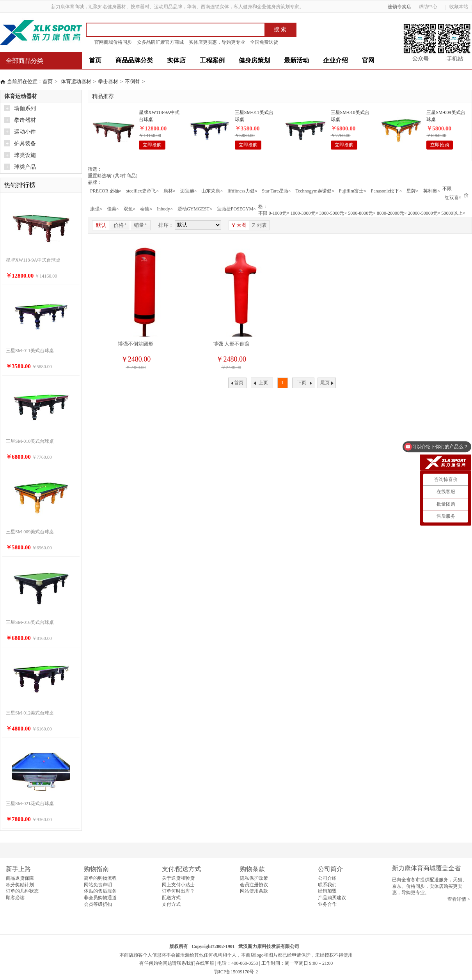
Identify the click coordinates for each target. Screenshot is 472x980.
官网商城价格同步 (113, 42)
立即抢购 (152, 145)
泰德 (146, 209)
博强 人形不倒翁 (231, 344)
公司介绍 (327, 878)
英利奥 (432, 191)
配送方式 (171, 898)
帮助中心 (431, 7)
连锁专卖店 (399, 7)
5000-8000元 (362, 213)
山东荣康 (212, 191)
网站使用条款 (254, 891)
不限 (447, 189)
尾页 (325, 383)
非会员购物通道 (100, 898)
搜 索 (280, 29)
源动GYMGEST (195, 209)
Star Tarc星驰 (276, 191)
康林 (169, 191)
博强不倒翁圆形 (136, 344)
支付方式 (171, 904)
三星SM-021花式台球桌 (30, 804)
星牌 (413, 191)
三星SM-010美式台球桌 (350, 116)
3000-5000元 (333, 213)
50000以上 (453, 213)
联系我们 (327, 885)
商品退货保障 (20, 878)
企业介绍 (335, 60)
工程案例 (212, 60)
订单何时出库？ (178, 891)
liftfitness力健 (242, 191)
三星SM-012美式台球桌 (30, 713)
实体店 (176, 60)
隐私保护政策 (254, 878)
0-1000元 (279, 213)
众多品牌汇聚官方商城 (160, 42)
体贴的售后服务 (100, 891)
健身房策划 (254, 60)
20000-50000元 (424, 213)
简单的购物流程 (100, 878)
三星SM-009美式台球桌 (446, 116)
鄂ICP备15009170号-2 (236, 972)
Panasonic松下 (386, 191)
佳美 (113, 209)
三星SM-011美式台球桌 (254, 116)
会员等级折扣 (98, 904)
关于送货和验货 (178, 878)
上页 (263, 383)
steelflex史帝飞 (142, 191)
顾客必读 (15, 898)
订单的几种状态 (22, 891)
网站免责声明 (98, 885)
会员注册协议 (254, 885)
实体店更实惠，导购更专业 (217, 42)
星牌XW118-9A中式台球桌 (159, 116)
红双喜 (453, 198)
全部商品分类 (25, 61)
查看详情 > (459, 899)
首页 (95, 60)
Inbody (165, 209)
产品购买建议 (332, 898)
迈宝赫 (189, 191)
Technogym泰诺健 (315, 191)
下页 (302, 383)
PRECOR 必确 (106, 191)
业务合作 (327, 904)
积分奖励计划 (20, 885)
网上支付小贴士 (178, 885)
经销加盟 (327, 891)
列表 (259, 225)
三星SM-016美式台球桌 (30, 622)
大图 (239, 225)
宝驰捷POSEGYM (236, 209)
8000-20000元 (392, 213)
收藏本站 (459, 7)
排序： (166, 225)
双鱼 (130, 209)
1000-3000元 (304, 213)
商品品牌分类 (134, 60)
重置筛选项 (100, 176)
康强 (96, 209)
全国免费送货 (264, 42)
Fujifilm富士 (353, 191)
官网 (368, 60)
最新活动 (296, 60)
